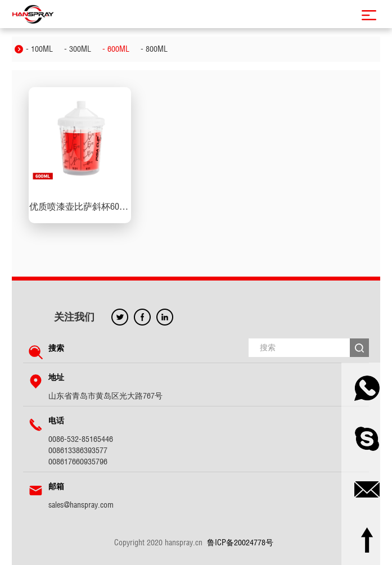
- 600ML (116, 49)
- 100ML (39, 49)
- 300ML (78, 49)
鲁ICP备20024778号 (240, 543)
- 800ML (154, 49)
